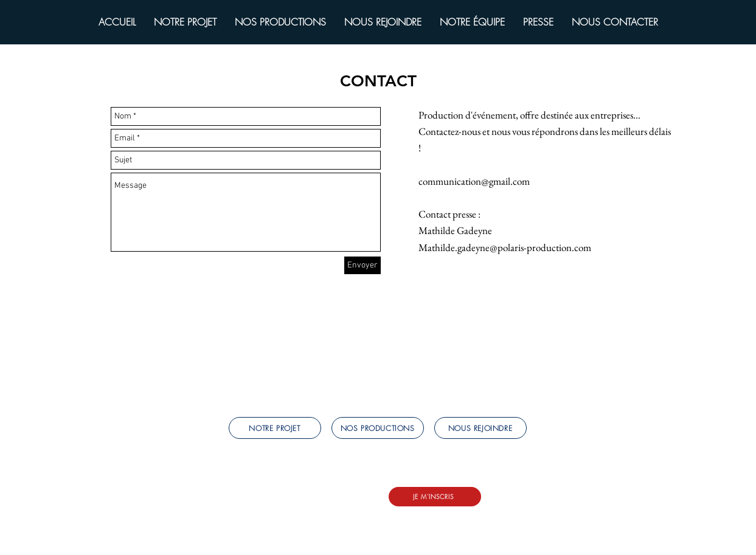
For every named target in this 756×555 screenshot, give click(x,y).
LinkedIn (325, 505)
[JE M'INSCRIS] (435, 497)
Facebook (245, 505)
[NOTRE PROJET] (275, 428)
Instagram (287, 505)
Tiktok (357, 505)
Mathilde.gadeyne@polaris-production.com (505, 247)
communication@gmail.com (474, 181)
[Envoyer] (362, 265)
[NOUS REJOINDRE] (480, 428)
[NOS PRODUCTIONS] (378, 428)
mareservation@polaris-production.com (304, 492)
